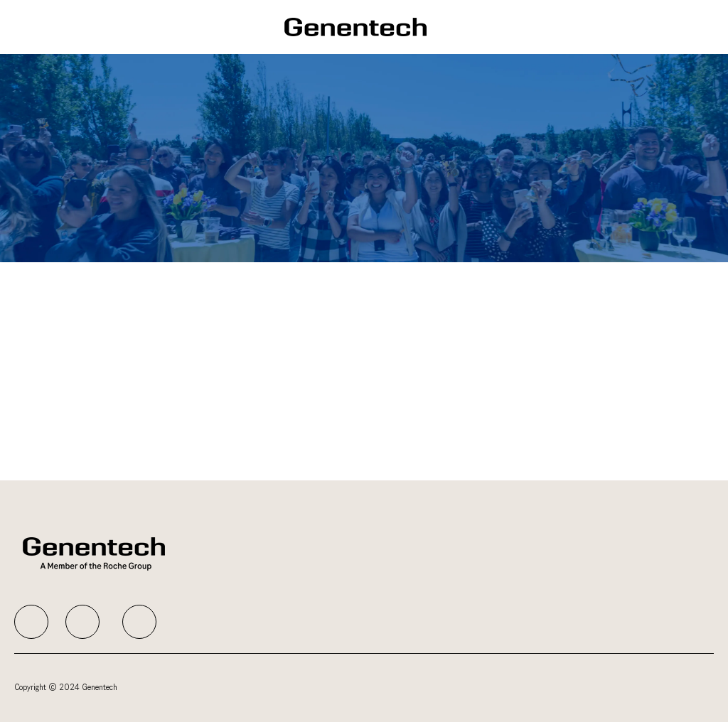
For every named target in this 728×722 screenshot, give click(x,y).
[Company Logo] (355, 27)
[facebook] (31, 622)
